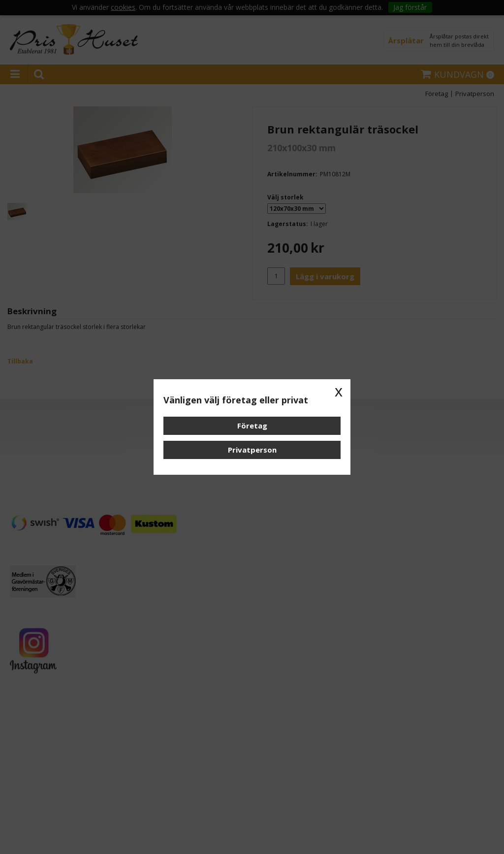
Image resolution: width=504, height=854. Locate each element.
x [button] (339, 391)
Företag (252, 426)
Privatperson (252, 450)
